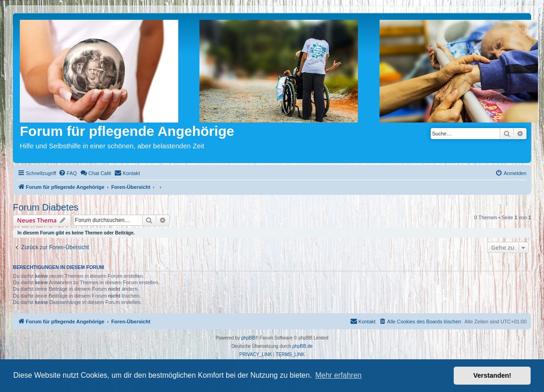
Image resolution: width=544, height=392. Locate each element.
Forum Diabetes (46, 207)
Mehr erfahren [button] (338, 375)
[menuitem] (68, 173)
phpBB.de (303, 346)
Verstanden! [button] (492, 375)
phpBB (248, 338)
